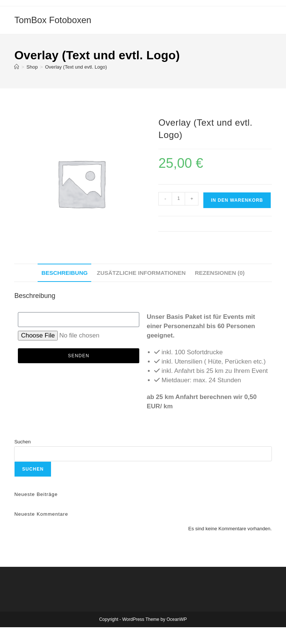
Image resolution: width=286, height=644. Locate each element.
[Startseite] (17, 67)
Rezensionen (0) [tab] (220, 273)
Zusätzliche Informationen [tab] (141, 273)
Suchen (22, 442)
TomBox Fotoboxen (53, 20)
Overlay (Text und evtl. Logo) (76, 67)
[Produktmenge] (178, 199)
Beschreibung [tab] (64, 273)
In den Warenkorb (237, 200)
